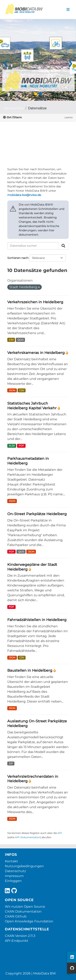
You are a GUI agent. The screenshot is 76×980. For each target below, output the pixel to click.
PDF (21, 446)
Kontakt (11, 861)
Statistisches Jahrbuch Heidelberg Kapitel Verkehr (32, 406)
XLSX (12, 446)
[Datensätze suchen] (33, 246)
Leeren (69, 117)
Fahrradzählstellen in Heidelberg (37, 620)
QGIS (20, 340)
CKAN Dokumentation (23, 911)
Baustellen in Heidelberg (30, 670)
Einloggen (13, 881)
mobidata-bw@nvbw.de (24, 195)
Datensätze (37, 108)
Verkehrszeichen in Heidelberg (35, 302)
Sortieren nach (18, 258)
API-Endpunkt (17, 941)
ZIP (11, 764)
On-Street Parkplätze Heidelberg (37, 514)
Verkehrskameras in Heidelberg (36, 353)
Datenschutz (15, 871)
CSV (11, 340)
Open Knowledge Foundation (29, 921)
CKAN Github (16, 916)
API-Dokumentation (28, 837)
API (60, 833)
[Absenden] (63, 246)
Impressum (14, 876)
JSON (12, 390)
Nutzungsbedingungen (24, 866)
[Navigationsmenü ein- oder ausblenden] (68, 10)
